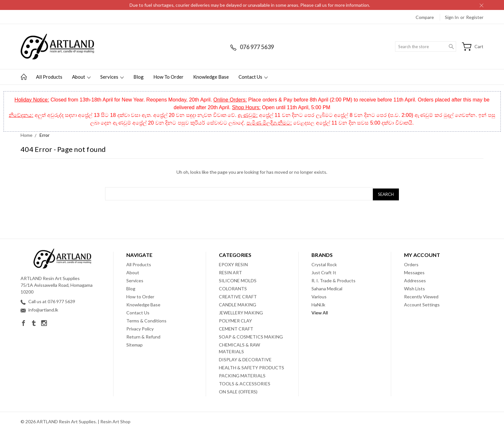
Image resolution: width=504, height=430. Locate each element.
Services (112, 77)
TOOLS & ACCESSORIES (245, 382)
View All (320, 311)
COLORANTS (233, 287)
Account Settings (422, 303)
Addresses (415, 279)
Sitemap (135, 343)
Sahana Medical (327, 287)
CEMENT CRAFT (236, 327)
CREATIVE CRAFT (238, 295)
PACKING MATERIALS (242, 374)
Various (319, 295)
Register (475, 17)
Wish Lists (414, 287)
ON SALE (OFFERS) (238, 390)
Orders (411, 263)
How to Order (168, 77)
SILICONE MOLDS (238, 279)
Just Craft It (324, 271)
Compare (425, 17)
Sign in (452, 17)
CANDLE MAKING (238, 303)
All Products (49, 77)
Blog (139, 77)
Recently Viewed (421, 295)
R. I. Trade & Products (333, 279)
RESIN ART (230, 271)
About (81, 77)
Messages (414, 271)
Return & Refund (143, 335)
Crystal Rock (324, 263)
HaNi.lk (318, 303)
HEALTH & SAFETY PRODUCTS (252, 366)
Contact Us (253, 77)
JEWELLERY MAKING (241, 311)
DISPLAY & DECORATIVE (245, 358)
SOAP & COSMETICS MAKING (251, 335)
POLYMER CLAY (235, 319)
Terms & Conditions (146, 319)
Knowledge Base (211, 77)
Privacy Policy (140, 327)
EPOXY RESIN (233, 263)
